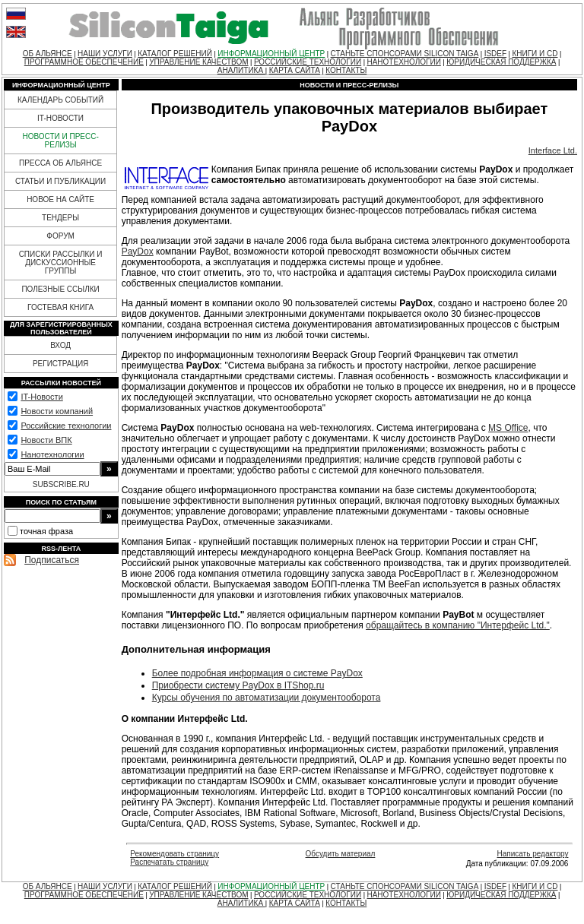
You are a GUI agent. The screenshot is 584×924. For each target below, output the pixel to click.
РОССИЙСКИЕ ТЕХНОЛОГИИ (308, 62)
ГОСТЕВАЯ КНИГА (60, 307)
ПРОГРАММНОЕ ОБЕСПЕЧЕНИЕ (84, 62)
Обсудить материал (341, 854)
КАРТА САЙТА (295, 70)
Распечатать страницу (169, 862)
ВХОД (60, 345)
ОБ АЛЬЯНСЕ (48, 54)
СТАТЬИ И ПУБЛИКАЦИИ (60, 181)
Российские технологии (66, 426)
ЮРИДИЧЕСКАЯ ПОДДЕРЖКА (501, 62)
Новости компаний (57, 411)
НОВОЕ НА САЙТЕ (60, 199)
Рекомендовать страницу (175, 854)
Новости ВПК (46, 440)
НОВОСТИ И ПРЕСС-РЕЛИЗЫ (60, 141)
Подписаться (52, 560)
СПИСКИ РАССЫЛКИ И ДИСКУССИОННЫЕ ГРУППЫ (61, 263)
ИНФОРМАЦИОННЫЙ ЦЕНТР (271, 54)
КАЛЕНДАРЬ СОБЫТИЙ (60, 100)
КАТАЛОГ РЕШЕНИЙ (175, 54)
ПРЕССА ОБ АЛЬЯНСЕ (60, 163)
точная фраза (46, 531)
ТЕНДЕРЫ (60, 218)
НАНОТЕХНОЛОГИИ (403, 62)
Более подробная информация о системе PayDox (257, 673)
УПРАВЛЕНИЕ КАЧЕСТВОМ (198, 62)
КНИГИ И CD (535, 54)
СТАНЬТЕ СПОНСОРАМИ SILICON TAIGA (405, 54)
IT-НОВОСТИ (60, 118)
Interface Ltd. (553, 150)
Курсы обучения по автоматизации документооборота (267, 698)
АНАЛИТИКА (241, 70)
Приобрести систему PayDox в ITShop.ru (238, 685)
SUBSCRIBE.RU (61, 484)
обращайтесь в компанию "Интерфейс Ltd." (458, 625)
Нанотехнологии (52, 454)
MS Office (508, 428)
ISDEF (495, 54)
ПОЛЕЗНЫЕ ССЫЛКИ (60, 289)
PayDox (138, 252)
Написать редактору (532, 854)
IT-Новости (41, 397)
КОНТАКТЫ (346, 70)
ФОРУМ (60, 236)
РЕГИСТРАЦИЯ (60, 364)
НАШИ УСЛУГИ (105, 54)
